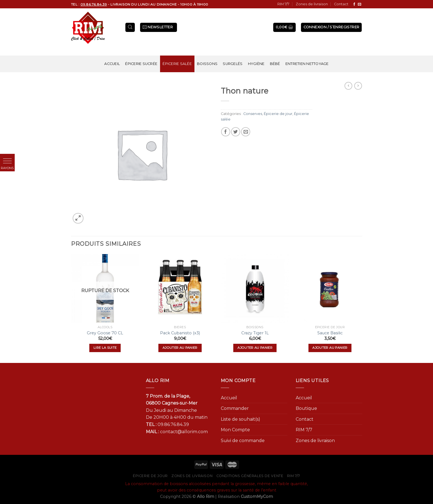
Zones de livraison (312, 4)
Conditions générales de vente (250, 476)
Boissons (207, 64)
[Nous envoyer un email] (359, 4)
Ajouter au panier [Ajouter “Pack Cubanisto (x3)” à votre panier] (180, 348)
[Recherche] (130, 27)
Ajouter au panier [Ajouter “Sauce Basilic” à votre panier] (330, 348)
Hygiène (256, 64)
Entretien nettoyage (307, 64)
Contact (341, 4)
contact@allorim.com (184, 432)
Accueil (112, 64)
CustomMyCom (257, 497)
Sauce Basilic (330, 333)
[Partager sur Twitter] (236, 132)
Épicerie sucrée (141, 64)
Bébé (275, 64)
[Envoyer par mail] (246, 132)
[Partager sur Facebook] (226, 132)
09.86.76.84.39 (173, 424)
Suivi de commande (243, 441)
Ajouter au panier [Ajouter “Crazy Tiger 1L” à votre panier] (255, 348)
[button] (7, 161)
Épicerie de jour (278, 114)
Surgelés (233, 64)
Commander (235, 408)
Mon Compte (235, 430)
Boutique (306, 408)
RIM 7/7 (283, 4)
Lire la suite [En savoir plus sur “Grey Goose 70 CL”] (105, 348)
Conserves (253, 114)
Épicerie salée (177, 64)
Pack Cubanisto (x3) (180, 333)
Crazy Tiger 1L (255, 333)
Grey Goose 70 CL (105, 333)
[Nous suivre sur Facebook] (354, 4)
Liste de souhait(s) (240, 419)
